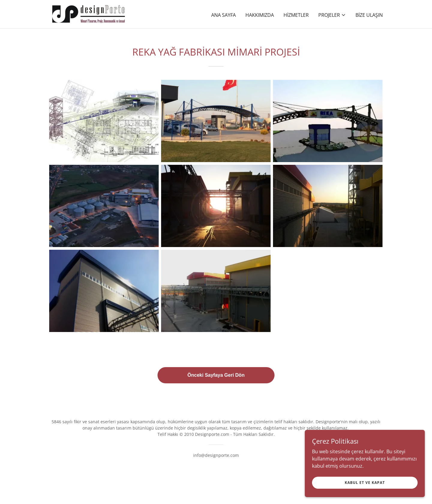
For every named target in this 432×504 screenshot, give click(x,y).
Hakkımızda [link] (260, 15)
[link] (89, 14)
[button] (332, 15)
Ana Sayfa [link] (223, 15)
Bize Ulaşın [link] (369, 15)
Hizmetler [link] (296, 15)
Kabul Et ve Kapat (365, 487)
